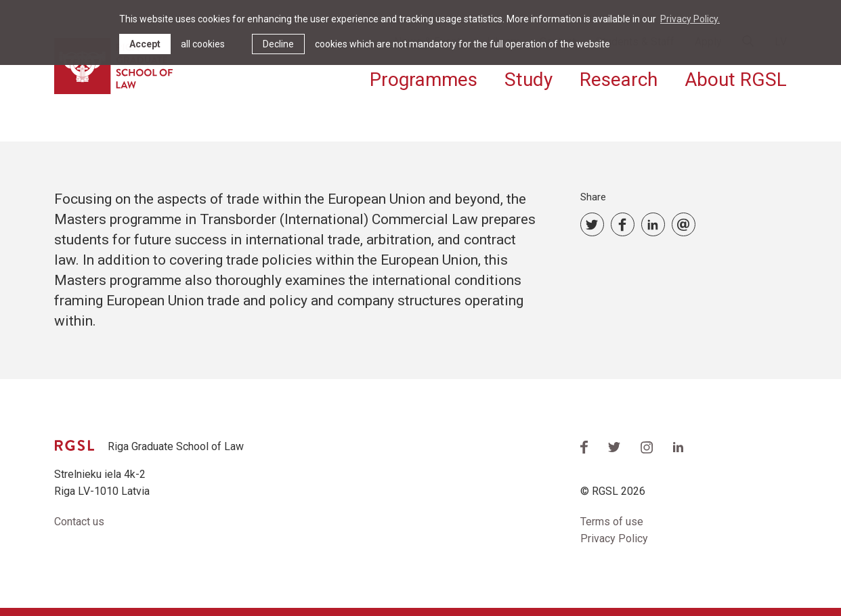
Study (529, 80)
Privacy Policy (614, 538)
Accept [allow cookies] (145, 44)
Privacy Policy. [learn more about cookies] (690, 19)
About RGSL (736, 80)
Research (619, 80)
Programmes (424, 80)
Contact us (79, 522)
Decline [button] (278, 44)
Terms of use (612, 522)
